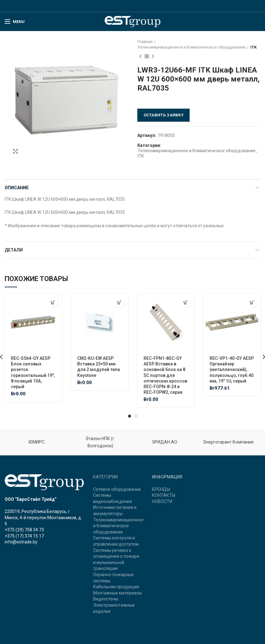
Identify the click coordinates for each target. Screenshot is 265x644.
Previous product (140, 57)
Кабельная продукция (116, 587)
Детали (14, 250)
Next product (153, 57)
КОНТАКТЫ (164, 495)
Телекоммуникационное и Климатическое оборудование (191, 47)
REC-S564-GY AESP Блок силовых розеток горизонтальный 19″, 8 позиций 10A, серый (33, 372)
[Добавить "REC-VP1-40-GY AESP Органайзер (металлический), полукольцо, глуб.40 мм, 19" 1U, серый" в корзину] (252, 302)
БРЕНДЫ (161, 489)
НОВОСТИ (162, 501)
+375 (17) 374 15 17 (24, 536)
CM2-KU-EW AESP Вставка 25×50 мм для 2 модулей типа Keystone (99, 367)
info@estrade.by (21, 542)
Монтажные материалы (118, 593)
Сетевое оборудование (117, 489)
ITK (253, 47)
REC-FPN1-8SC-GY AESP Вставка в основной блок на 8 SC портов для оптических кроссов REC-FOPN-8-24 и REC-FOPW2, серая (165, 375)
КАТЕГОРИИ (105, 477)
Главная (145, 42)
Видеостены (106, 599)
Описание (17, 188)
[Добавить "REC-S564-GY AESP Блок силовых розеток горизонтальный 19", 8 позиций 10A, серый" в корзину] (53, 302)
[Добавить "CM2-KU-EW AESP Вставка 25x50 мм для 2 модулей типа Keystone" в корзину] (119, 302)
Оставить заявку (164, 115)
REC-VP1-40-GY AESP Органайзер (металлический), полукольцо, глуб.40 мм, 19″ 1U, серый (232, 370)
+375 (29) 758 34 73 (24, 530)
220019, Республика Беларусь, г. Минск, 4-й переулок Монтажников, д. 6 (43, 517)
